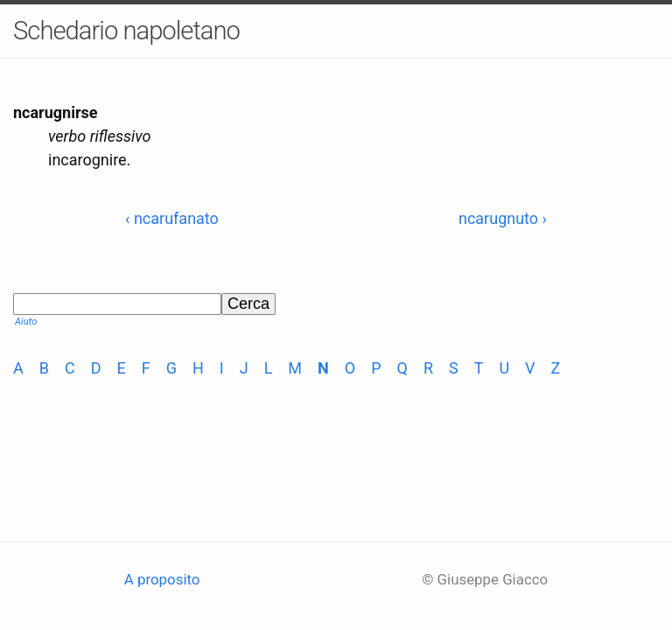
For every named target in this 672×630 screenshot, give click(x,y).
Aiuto (26, 322)
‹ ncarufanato (172, 218)
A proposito (162, 579)
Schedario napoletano (126, 31)
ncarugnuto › (503, 218)
